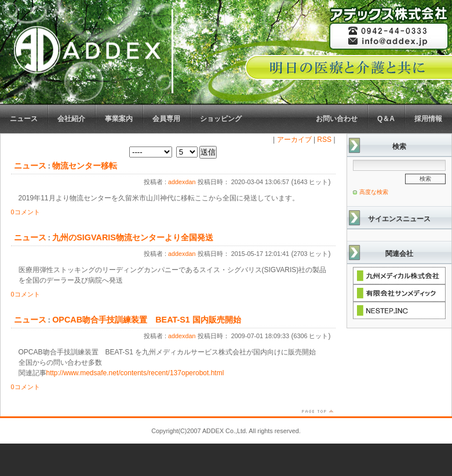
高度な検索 (374, 192)
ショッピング (221, 119)
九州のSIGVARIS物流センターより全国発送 (133, 237)
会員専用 (166, 119)
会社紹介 (71, 119)
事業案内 (119, 119)
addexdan (182, 182)
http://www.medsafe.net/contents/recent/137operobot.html (135, 373)
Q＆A (386, 119)
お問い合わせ (337, 119)
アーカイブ (294, 140)
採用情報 (428, 119)
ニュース (24, 119)
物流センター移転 (85, 166)
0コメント (25, 212)
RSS (324, 140)
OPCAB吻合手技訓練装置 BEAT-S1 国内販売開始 (147, 320)
